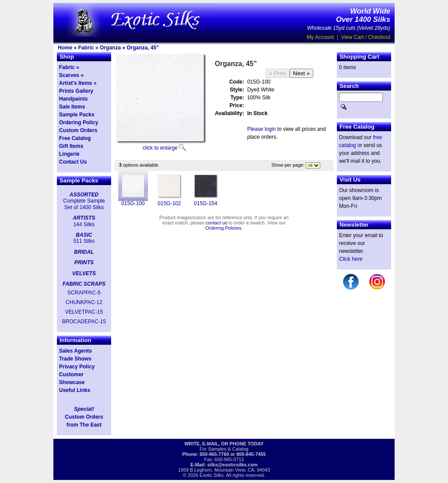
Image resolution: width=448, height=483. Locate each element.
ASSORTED (84, 195)
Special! (84, 409)
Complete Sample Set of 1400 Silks (84, 204)
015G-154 (205, 203)
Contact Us (73, 162)
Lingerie (69, 154)
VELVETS (84, 273)
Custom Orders (78, 130)
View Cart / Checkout (366, 37)
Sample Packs (77, 115)
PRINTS (84, 262)
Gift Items (71, 146)
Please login (261, 129)
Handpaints (73, 99)
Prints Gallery (76, 91)
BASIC (84, 235)
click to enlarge (160, 148)
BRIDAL (84, 252)
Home (65, 48)
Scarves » (71, 75)
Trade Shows (75, 359)
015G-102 (169, 203)
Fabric (86, 48)
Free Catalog (75, 138)
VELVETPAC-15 (84, 312)
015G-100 (133, 203)
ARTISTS (84, 218)
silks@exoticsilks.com (233, 465)
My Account (320, 37)
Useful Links (75, 390)
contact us (216, 223)
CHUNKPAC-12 (84, 302)
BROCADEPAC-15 (84, 322)
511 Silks (84, 241)
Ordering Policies (223, 228)
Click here (351, 259)
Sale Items (72, 107)
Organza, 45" (143, 48)
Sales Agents (75, 351)
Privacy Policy (77, 367)
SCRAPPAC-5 (84, 293)
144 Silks (84, 224)
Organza (110, 48)
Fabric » (69, 67)
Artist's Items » (78, 83)
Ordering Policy (79, 122)
